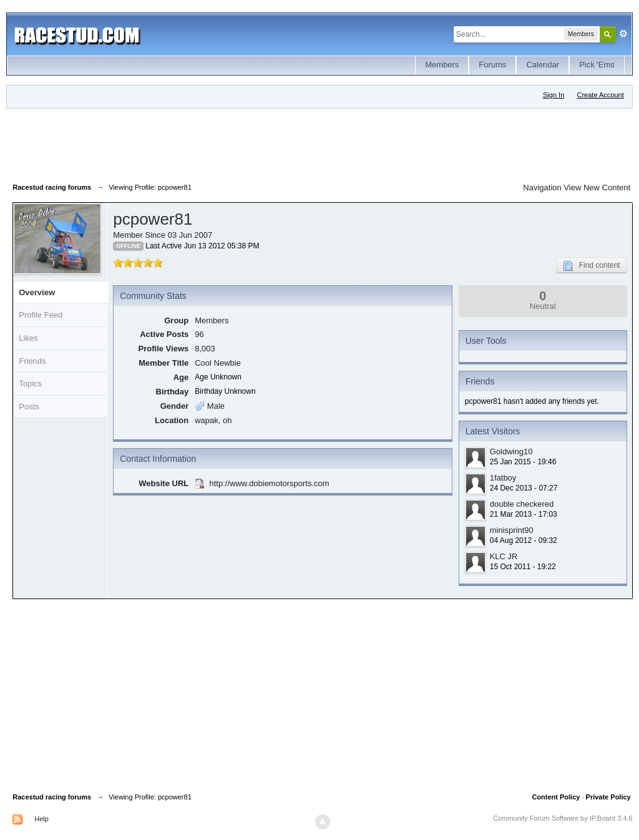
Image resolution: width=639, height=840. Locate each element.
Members (442, 65)
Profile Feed (41, 315)
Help (41, 819)
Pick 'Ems (597, 65)
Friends (32, 361)
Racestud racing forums (52, 797)
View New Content (597, 188)
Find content (592, 266)
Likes (28, 338)
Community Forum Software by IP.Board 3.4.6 (563, 818)
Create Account (601, 95)
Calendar (543, 65)
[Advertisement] (240, 143)
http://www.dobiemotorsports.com (269, 483)
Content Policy (556, 797)
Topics (30, 383)
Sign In (554, 95)
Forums (492, 65)
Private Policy (608, 797)
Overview (37, 292)
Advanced (623, 34)
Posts (29, 407)
